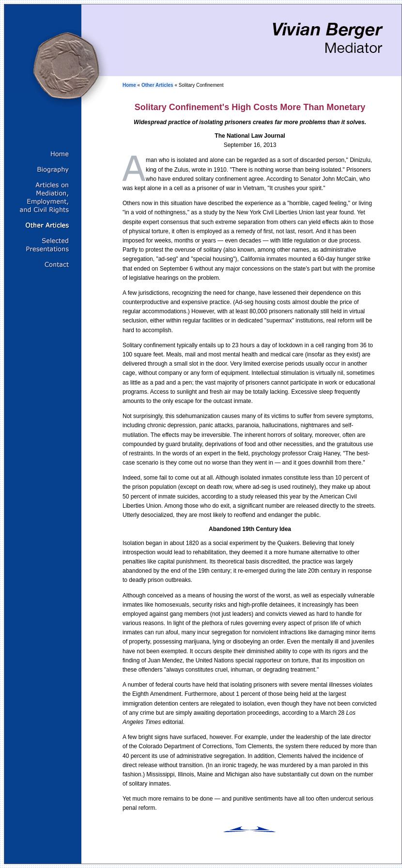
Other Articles (157, 85)
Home (130, 85)
